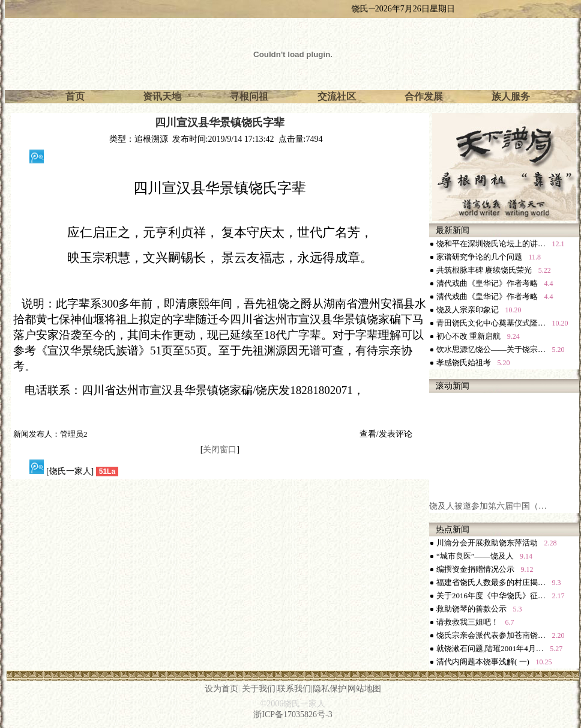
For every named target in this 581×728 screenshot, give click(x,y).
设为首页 (221, 689)
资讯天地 (162, 96)
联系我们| (295, 689)
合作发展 (424, 96)
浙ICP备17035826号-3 (293, 714)
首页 (75, 96)
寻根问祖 (249, 96)
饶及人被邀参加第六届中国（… (488, 508)
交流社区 (337, 96)
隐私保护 (330, 689)
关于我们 (259, 689)
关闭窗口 (220, 450)
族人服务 (511, 96)
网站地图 (364, 689)
